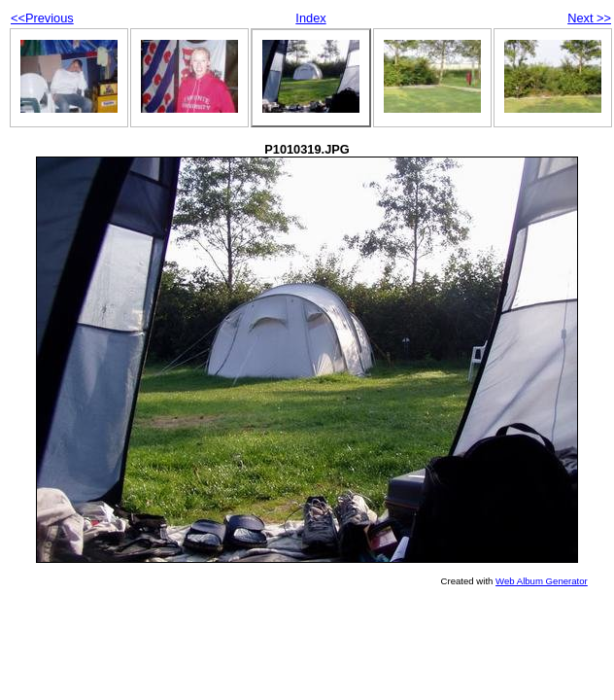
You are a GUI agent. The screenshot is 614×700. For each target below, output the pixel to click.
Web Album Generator (542, 581)
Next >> (589, 18)
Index (310, 18)
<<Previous (42, 18)
